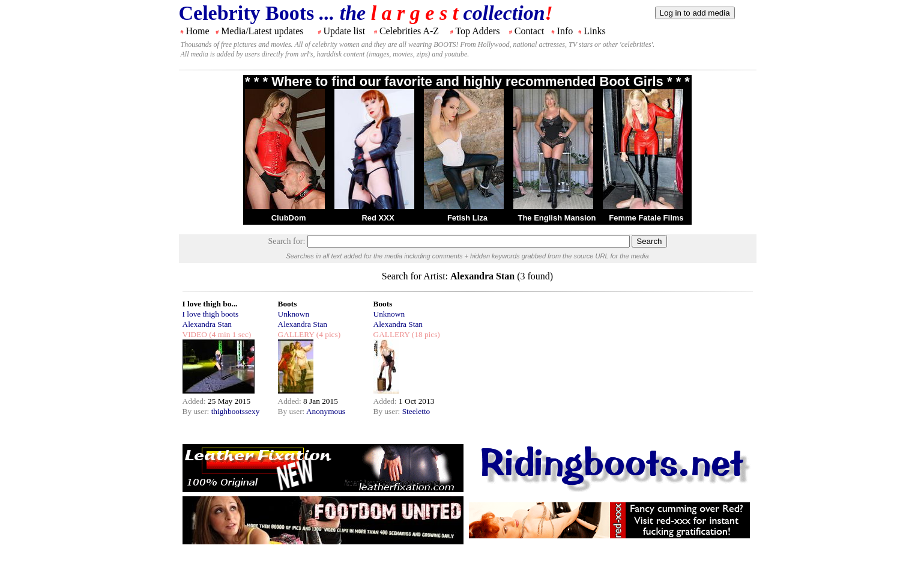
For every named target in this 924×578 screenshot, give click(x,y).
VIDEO (195, 334)
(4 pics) (327, 334)
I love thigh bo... (210, 304)
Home (198, 31)
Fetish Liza (467, 218)
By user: (197, 411)
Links (594, 31)
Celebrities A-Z (409, 31)
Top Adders (477, 31)
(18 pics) (424, 334)
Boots (288, 304)
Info (565, 31)
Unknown (294, 314)
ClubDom (289, 218)
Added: (195, 401)
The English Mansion (557, 218)
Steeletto (416, 411)
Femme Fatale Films (646, 218)
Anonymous (326, 411)
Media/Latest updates (262, 31)
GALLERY (296, 334)
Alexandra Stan (207, 324)
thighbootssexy (236, 411)
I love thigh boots (211, 314)
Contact (530, 31)
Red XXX (378, 218)
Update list (344, 31)
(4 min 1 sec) (229, 334)
